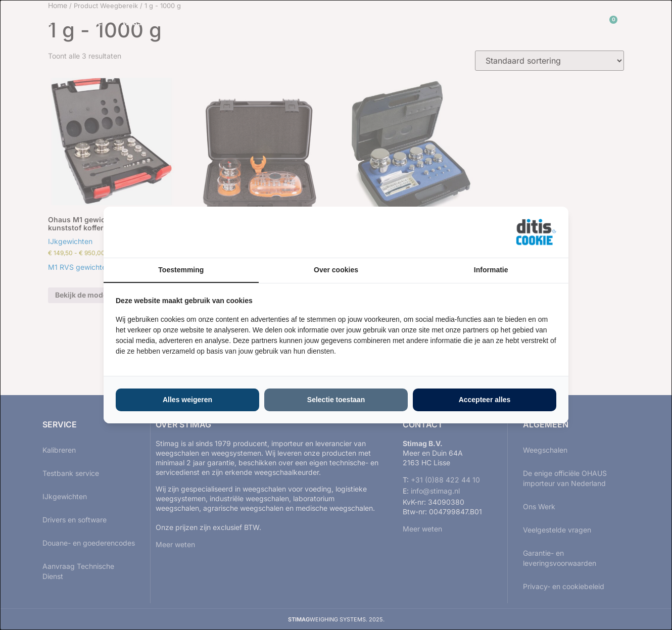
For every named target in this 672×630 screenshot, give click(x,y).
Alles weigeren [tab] (187, 400)
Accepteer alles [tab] (485, 400)
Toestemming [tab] (181, 270)
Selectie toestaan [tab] (336, 400)
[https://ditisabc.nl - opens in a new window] (536, 232)
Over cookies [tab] (336, 270)
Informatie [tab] (491, 270)
